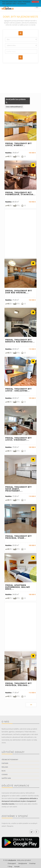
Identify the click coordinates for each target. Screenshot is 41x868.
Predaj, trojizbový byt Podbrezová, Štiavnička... (20, 193)
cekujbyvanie (12, 860)
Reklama (5, 767)
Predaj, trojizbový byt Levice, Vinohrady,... (19, 439)
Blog (4, 771)
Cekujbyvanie (23, 863)
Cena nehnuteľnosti (14, 107)
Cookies (5, 774)
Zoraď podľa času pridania (16, 101)
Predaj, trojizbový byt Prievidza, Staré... (19, 537)
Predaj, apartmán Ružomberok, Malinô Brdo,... (18, 587)
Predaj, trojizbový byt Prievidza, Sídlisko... (19, 684)
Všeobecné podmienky (10, 760)
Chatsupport (12, 863)
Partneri (5, 763)
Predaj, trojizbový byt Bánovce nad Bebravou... (20, 341)
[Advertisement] (20, 71)
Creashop (32, 863)
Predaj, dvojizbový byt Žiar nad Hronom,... (19, 292)
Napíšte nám (6, 778)
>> (31, 705)
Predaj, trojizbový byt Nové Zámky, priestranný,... (19, 489)
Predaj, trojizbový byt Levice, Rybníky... (19, 144)
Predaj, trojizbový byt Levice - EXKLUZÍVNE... (19, 390)
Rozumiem (35, 2)
